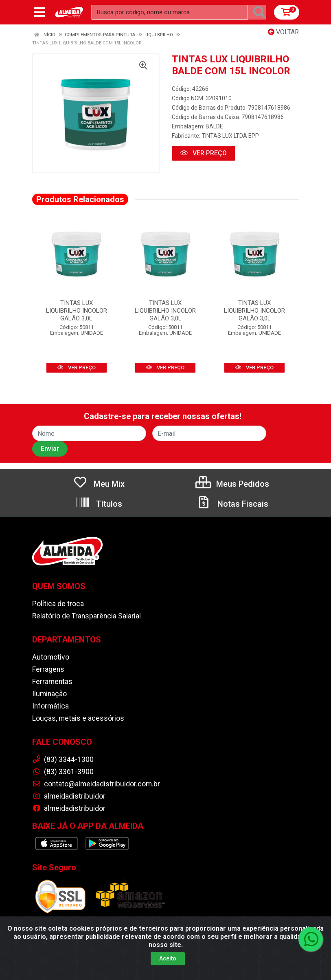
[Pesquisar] (259, 12)
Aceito (168, 958)
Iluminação (49, 694)
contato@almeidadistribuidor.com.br (96, 784)
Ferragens (48, 669)
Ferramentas (52, 682)
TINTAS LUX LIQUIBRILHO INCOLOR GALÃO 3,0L (77, 311)
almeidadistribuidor (69, 796)
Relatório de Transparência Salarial (87, 616)
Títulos (99, 504)
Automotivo (51, 657)
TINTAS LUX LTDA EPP (230, 136)
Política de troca (58, 604)
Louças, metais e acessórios (78, 718)
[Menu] (39, 12)
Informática (50, 706)
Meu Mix (99, 484)
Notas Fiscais (232, 504)
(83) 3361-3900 (63, 772)
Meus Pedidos (232, 484)
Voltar (283, 32)
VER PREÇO (204, 153)
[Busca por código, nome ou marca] (170, 12)
